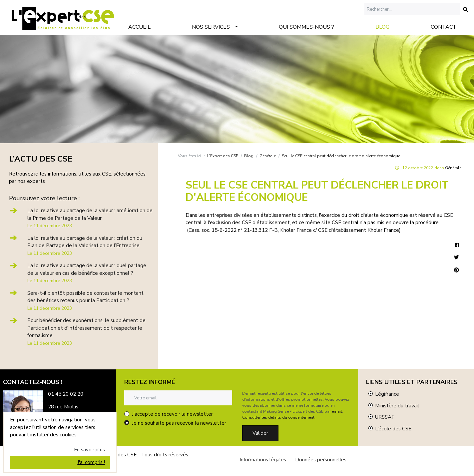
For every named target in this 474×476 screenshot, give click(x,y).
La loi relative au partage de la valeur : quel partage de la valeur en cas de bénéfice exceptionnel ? (87, 273)
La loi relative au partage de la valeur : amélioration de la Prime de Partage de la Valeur (90, 218)
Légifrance (387, 394)
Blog (382, 27)
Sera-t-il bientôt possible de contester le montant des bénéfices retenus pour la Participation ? (85, 301)
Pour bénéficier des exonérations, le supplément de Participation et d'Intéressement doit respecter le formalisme (86, 332)
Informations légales (263, 460)
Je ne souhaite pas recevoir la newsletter (179, 423)
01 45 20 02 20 (66, 394)
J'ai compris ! (91, 462)
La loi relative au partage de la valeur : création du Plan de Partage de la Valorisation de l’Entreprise (85, 246)
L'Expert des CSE (223, 156)
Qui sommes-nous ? (306, 27)
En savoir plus (89, 450)
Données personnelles (321, 460)
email (337, 411)
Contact (444, 27)
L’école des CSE (393, 429)
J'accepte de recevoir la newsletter (172, 414)
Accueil (139, 27)
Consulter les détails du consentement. (279, 417)
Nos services (211, 27)
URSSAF (385, 417)
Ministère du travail (397, 406)
